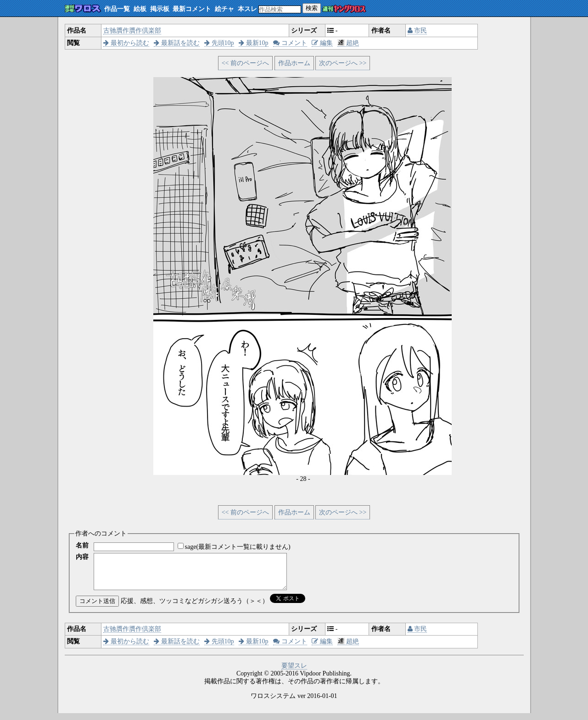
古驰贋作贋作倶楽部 (132, 31)
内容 (82, 557)
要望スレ (294, 673)
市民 (417, 31)
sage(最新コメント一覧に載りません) (238, 547)
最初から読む (126, 43)
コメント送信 (97, 608)
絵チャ (224, 9)
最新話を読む (177, 43)
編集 (322, 43)
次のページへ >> (343, 63)
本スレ (247, 9)
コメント (290, 43)
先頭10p (219, 43)
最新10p (254, 43)
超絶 (348, 43)
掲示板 (160, 9)
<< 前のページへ (245, 63)
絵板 (140, 9)
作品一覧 (117, 9)
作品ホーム (294, 63)
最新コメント (192, 9)
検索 (312, 8)
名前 (82, 545)
